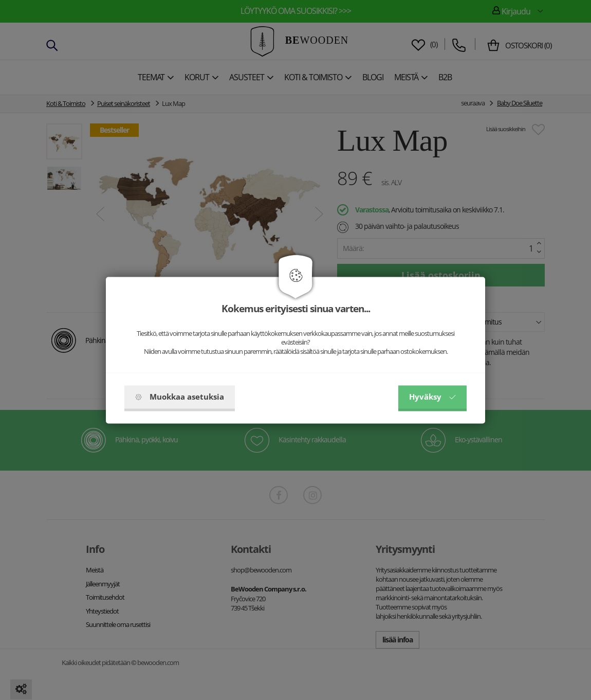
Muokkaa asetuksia (180, 397)
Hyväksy (432, 397)
